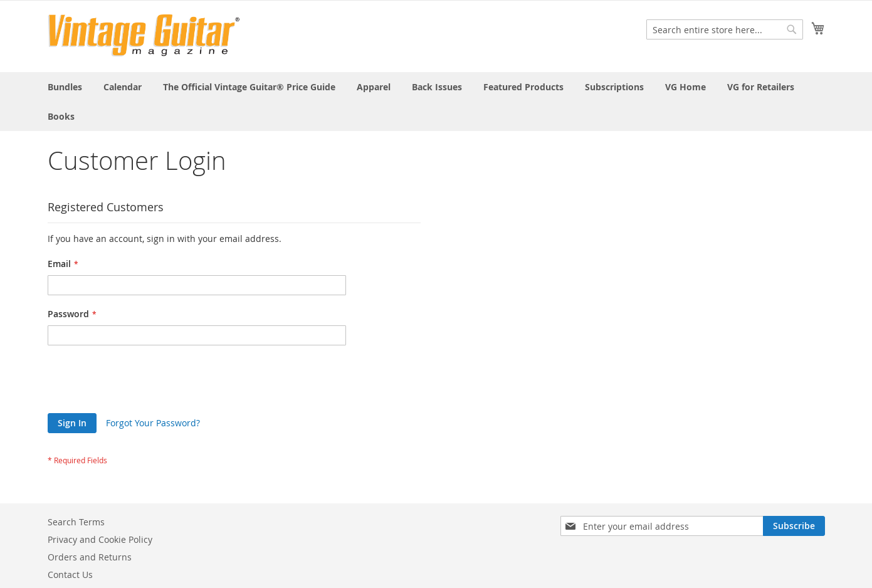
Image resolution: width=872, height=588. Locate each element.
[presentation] (143, 382)
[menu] (436, 102)
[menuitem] (65, 87)
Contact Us (70, 575)
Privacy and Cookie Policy (100, 539)
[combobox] (725, 29)
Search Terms (76, 522)
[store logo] (144, 35)
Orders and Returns (90, 557)
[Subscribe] (794, 526)
